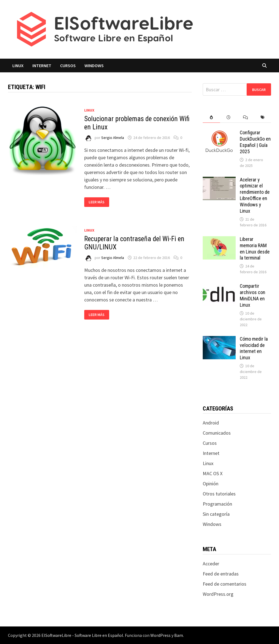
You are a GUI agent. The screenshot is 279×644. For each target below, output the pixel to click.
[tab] (211, 117)
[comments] (246, 117)
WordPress (160, 635)
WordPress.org (218, 594)
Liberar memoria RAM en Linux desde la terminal (255, 249)
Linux (18, 65)
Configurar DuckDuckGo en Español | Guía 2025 (255, 142)
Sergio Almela (113, 138)
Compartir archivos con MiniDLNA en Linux (253, 295)
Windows (94, 65)
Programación (217, 504)
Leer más (99, 202)
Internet (42, 65)
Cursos (68, 65)
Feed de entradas (221, 574)
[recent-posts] (229, 117)
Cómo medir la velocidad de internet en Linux (254, 348)
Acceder (211, 564)
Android (211, 423)
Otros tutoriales (219, 494)
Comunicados (217, 433)
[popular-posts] (211, 117)
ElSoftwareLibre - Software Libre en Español (82, 635)
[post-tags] (263, 117)
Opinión (211, 484)
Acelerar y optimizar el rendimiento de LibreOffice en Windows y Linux (255, 195)
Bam (179, 635)
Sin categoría (216, 514)
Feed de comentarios (225, 584)
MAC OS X (213, 473)
